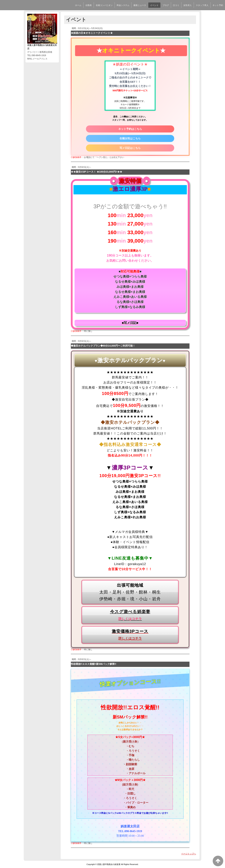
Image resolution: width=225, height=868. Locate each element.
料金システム (123, 5)
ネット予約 (218, 5)
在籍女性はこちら (130, 138)
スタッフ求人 (202, 5)
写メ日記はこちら (130, 148)
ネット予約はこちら (130, 129)
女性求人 (188, 5)
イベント (154, 5)
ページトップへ (189, 854)
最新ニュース (140, 5)
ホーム (78, 5)
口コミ (176, 5)
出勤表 (89, 5)
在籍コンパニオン (104, 5)
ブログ (166, 5)
